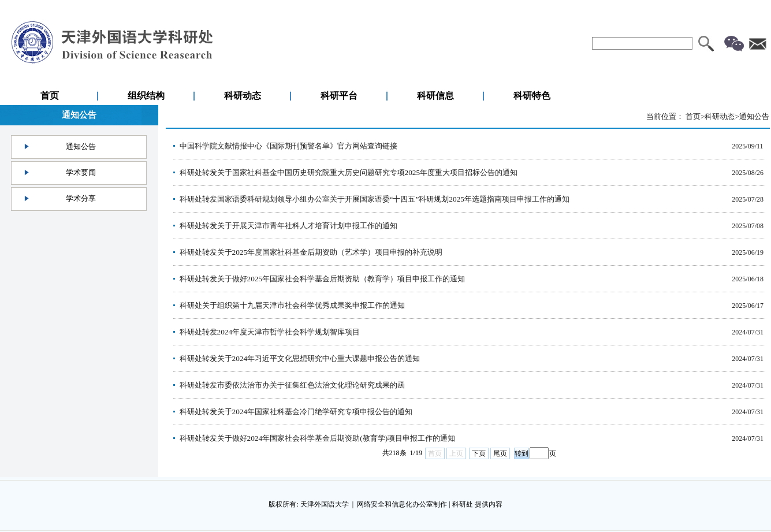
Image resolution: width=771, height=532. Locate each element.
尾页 (500, 453)
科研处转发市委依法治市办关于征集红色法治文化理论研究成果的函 (292, 385)
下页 (479, 453)
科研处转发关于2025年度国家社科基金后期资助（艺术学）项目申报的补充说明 (311, 252)
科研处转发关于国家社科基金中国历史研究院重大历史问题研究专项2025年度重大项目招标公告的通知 (349, 172)
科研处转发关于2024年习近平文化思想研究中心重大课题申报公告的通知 (300, 358)
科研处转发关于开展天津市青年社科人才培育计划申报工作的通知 (288, 226)
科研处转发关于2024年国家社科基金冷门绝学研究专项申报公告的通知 (296, 412)
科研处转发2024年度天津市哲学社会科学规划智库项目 (270, 332)
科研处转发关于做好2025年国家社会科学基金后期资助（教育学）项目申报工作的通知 (323, 279)
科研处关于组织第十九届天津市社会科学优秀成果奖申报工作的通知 (292, 305)
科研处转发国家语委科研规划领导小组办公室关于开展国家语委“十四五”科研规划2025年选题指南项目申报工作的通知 (375, 199)
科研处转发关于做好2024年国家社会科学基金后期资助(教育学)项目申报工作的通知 (318, 438)
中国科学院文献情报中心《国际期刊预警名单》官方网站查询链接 (288, 146)
